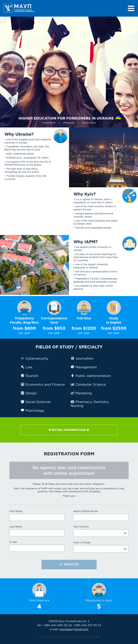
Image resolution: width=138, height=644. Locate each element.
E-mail (13, 542)
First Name (16, 511)
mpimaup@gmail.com (74, 629)
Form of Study (82, 543)
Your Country (81, 527)
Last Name (16, 527)
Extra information (69, 430)
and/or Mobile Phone (86, 511)
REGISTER (69, 564)
